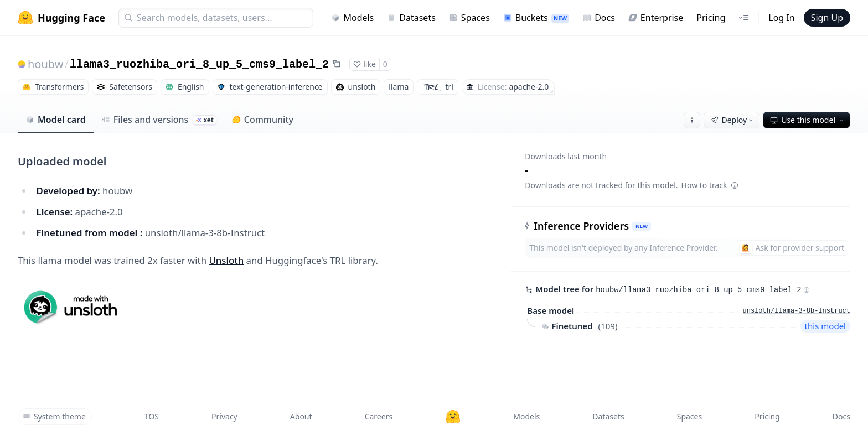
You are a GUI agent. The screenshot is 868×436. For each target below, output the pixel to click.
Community (263, 120)
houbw (45, 64)
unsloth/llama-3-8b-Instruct (797, 311)
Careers (379, 416)
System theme (54, 416)
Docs (599, 18)
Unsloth (226, 260)
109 (608, 326)
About (301, 416)
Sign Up (827, 18)
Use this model (808, 120)
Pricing (711, 18)
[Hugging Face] (453, 417)
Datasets (411, 18)
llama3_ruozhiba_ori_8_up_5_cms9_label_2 (199, 64)
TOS (152, 416)
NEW (642, 226)
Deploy (733, 120)
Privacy (224, 416)
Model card (56, 120)
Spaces (469, 18)
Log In (781, 18)
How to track (710, 185)
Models (352, 18)
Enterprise (656, 18)
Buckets (536, 18)
